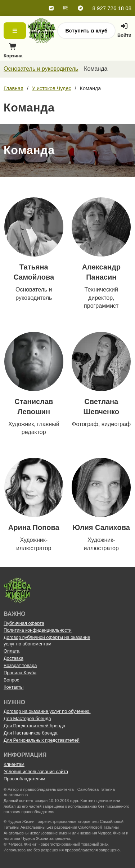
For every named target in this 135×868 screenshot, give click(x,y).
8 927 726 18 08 (112, 8)
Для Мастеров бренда (27, 718)
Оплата (12, 651)
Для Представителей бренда (34, 726)
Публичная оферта (24, 623)
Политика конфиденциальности (38, 630)
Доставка (13, 658)
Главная (13, 88)
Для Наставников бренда (31, 733)
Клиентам (14, 764)
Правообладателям (24, 779)
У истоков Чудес (52, 88)
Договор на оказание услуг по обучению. (47, 711)
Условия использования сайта (36, 771)
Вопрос (11, 680)
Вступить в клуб (86, 31)
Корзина (13, 52)
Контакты (13, 687)
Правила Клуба (20, 673)
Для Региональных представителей (42, 740)
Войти (124, 30)
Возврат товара (20, 665)
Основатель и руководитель (41, 69)
